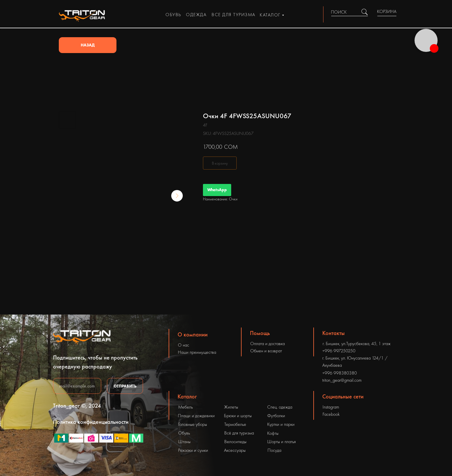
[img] (365, 12)
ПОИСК (339, 12)
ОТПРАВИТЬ (125, 386)
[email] (77, 386)
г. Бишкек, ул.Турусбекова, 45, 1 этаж (357, 344)
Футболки (276, 416)
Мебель (185, 407)
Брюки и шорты (238, 416)
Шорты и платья (281, 442)
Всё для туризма (239, 433)
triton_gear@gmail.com (342, 380)
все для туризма (233, 15)
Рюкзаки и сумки (193, 450)
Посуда (274, 450)
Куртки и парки (281, 424)
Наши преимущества (197, 352)
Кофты (273, 433)
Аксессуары (235, 450)
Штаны (184, 442)
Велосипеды (235, 442)
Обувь (184, 433)
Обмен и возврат (266, 351)
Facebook (331, 414)
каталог (270, 15)
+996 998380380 (340, 373)
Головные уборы (193, 424)
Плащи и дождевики (196, 416)
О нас (183, 345)
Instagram (331, 407)
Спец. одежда (280, 407)
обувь (173, 15)
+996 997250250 (339, 351)
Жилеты (231, 407)
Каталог (187, 396)
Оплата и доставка (268, 344)
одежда (196, 15)
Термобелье (235, 424)
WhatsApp (217, 190)
